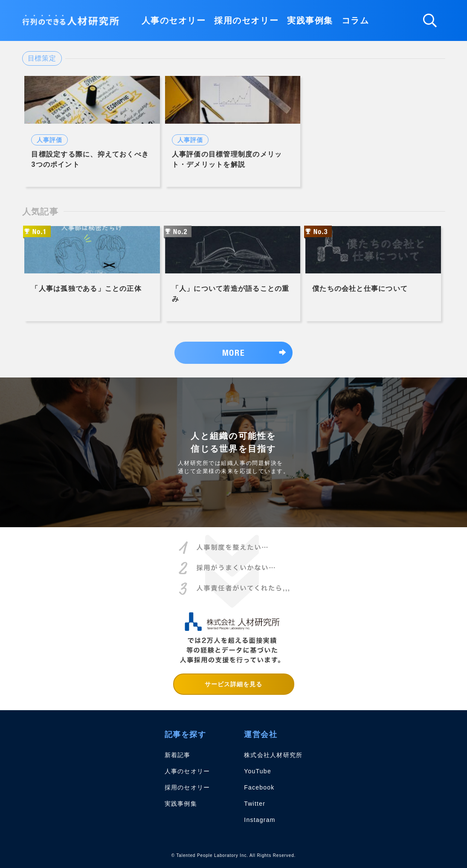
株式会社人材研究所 (273, 755)
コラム (355, 20)
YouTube (258, 771)
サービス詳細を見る (234, 684)
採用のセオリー (246, 20)
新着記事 (178, 755)
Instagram (260, 820)
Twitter (255, 804)
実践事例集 (310, 20)
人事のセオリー (174, 20)
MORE (233, 353)
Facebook (259, 787)
